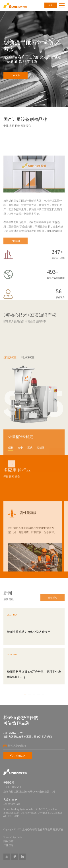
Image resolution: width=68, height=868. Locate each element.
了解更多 (15, 75)
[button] (27, 568)
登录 (51, 5)
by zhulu (18, 837)
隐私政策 (9, 841)
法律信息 (9, 845)
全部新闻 (53, 602)
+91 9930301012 (12, 804)
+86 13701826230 (12, 787)
